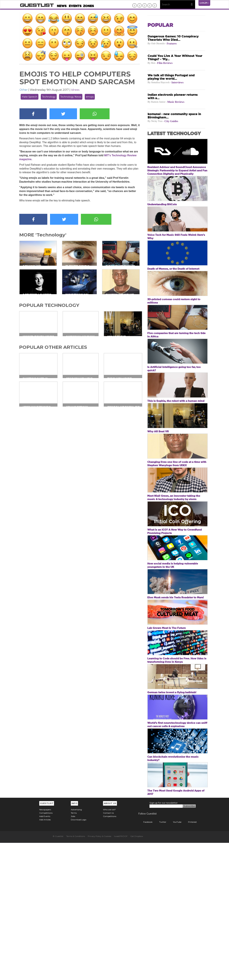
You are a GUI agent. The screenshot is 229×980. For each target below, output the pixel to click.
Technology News (71, 97)
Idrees (75, 90)
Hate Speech (30, 97)
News (62, 6)
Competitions (46, 950)
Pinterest (190, 959)
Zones (88, 6)
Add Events (45, 953)
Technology (49, 97)
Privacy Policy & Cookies (99, 973)
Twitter (160, 959)
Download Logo (79, 957)
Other (24, 90)
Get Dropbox (137, 973)
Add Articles (45, 957)
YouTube (175, 959)
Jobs (73, 953)
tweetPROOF (121, 973)
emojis (90, 97)
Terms (74, 950)
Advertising (76, 947)
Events (75, 6)
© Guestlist (58, 973)
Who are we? (109, 947)
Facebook (145, 959)
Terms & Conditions (76, 973)
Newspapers (45, 947)
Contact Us (108, 950)
